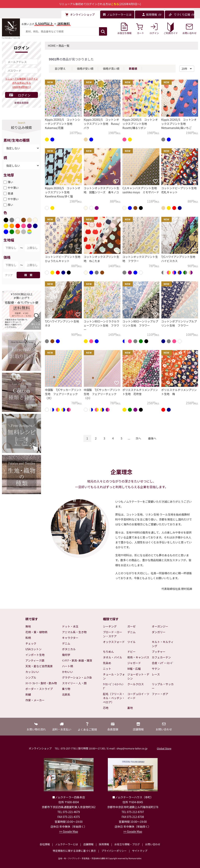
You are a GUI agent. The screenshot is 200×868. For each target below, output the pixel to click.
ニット (107, 669)
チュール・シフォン (114, 676)
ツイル (131, 642)
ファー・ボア (160, 694)
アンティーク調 (35, 660)
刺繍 (28, 694)
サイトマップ (140, 851)
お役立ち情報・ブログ (127, 844)
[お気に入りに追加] (78, 113)
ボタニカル (69, 649)
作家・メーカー (35, 700)
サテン (156, 669)
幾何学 (66, 655)
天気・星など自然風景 (39, 666)
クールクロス (136, 684)
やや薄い (13, 188)
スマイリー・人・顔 (74, 683)
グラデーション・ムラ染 (77, 677)
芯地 (106, 708)
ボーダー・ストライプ (39, 689)
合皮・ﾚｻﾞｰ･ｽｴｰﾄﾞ (163, 663)
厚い (10, 205)
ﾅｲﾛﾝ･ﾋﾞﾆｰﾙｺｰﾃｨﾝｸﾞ (113, 686)
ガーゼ (131, 626)
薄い (10, 182)
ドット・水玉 (70, 626)
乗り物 (66, 689)
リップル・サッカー (163, 686)
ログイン (24, 95)
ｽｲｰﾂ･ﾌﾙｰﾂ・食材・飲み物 (41, 683)
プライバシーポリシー (114, 851)
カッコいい (32, 672)
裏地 (130, 708)
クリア (9, 275)
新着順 (133, 68)
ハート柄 (68, 666)
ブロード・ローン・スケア (112, 634)
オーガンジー (160, 626)
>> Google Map (69, 831)
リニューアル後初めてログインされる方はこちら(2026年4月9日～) (21, 83)
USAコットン (33, 649)
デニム (66, 643)
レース (156, 674)
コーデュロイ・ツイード (138, 696)
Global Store (164, 748)
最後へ (152, 438)
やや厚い (13, 199)
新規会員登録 (21, 103)
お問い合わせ (153, 844)
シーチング (110, 626)
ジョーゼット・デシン (138, 676)
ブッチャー (159, 652)
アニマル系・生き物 (74, 632)
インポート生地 (35, 655)
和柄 (28, 638)
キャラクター (70, 638)
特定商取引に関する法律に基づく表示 (74, 851)
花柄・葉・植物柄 (36, 632)
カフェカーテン (161, 657)
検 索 (28, 275)
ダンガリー (159, 632)
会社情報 (45, 844)
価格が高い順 (111, 68)
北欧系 (66, 694)
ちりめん (108, 652)
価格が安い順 (85, 68)
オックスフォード (114, 642)
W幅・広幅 (134, 669)
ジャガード (134, 663)
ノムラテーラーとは (67, 844)
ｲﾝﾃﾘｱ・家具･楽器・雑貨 (77, 660)
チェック (31, 643)
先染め (107, 663)
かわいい (68, 672)
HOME (52, 46)
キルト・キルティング (163, 644)
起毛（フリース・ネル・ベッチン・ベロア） (114, 698)
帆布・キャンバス (138, 657)
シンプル (31, 677)
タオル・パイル (112, 657)
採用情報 (104, 844)
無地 (28, 626)
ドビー (131, 652)
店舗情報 (88, 844)
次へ (138, 438)
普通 (10, 193)
